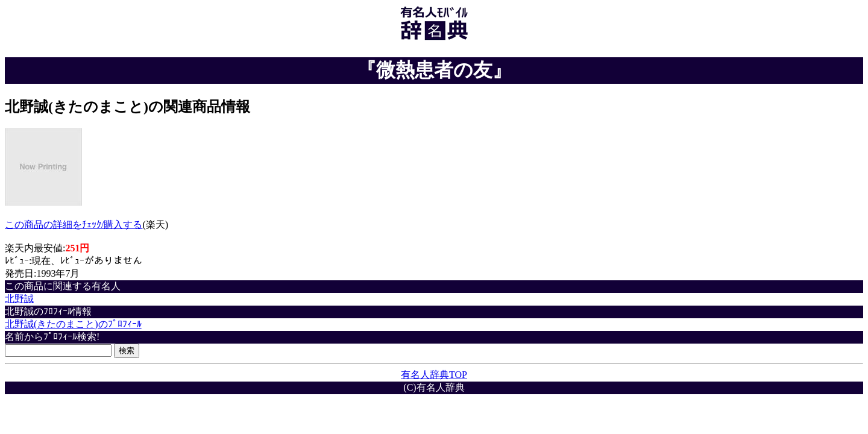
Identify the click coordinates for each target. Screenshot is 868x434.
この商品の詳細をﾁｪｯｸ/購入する (74, 225)
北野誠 (19, 299)
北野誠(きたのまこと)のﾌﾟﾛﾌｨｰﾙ (73, 324)
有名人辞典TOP (434, 375)
